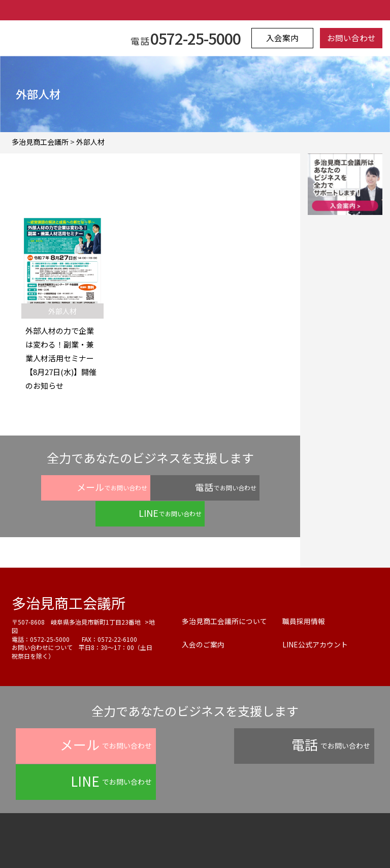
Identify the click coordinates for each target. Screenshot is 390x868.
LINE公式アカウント (315, 618)
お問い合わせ (350, 38)
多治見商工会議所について (224, 595)
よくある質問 (180, 840)
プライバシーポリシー (108, 840)
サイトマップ (296, 840)
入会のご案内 (203, 618)
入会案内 (283, 38)
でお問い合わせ (67, 487)
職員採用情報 (304, 595)
